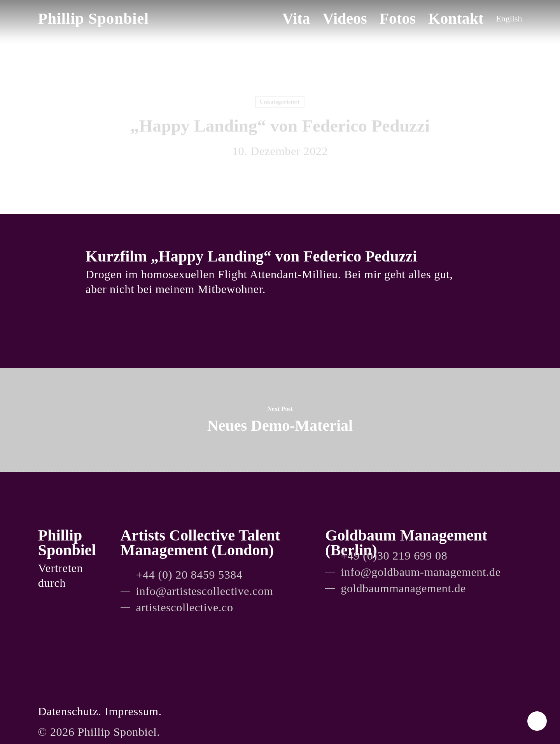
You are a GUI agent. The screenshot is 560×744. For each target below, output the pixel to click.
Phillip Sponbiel (94, 19)
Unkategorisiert (280, 103)
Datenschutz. (70, 711)
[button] (182, 575)
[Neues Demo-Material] (280, 420)
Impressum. (133, 711)
